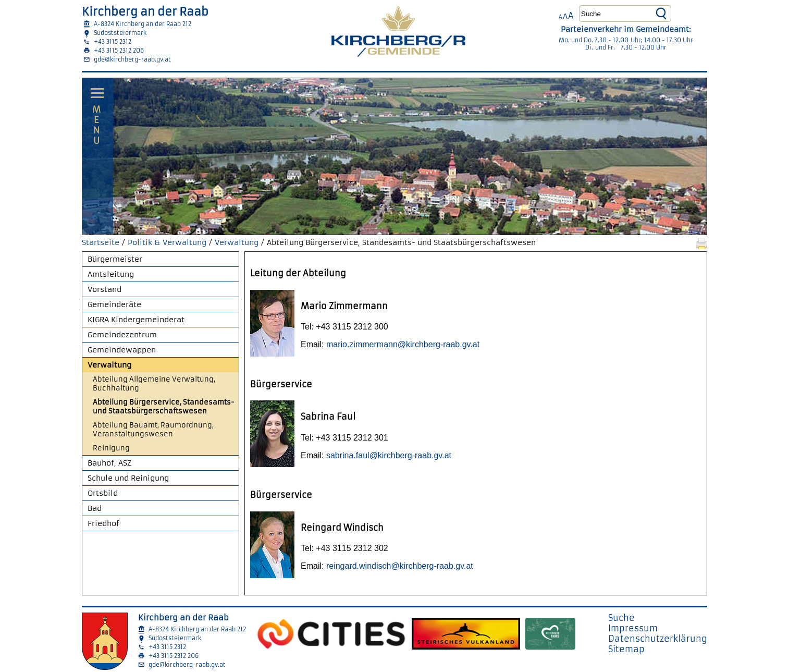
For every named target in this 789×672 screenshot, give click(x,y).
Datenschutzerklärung (658, 639)
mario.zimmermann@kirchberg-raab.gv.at (403, 344)
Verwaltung (237, 242)
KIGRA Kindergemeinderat (136, 320)
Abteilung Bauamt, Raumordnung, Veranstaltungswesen (153, 430)
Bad (95, 508)
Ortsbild (103, 493)
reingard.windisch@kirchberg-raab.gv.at (400, 566)
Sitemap (626, 649)
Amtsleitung (111, 274)
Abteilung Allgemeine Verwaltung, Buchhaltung (154, 384)
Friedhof (103, 523)
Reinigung (111, 448)
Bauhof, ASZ (109, 463)
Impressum (633, 628)
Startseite (101, 242)
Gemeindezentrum (122, 335)
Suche (621, 618)
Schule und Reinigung (128, 478)
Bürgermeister (115, 259)
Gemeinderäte (114, 304)
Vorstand (104, 289)
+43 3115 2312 (113, 42)
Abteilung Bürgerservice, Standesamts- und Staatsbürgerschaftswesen (164, 407)
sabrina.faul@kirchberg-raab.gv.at (389, 455)
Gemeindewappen (122, 350)
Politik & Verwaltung (167, 242)
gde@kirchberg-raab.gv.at (132, 59)
